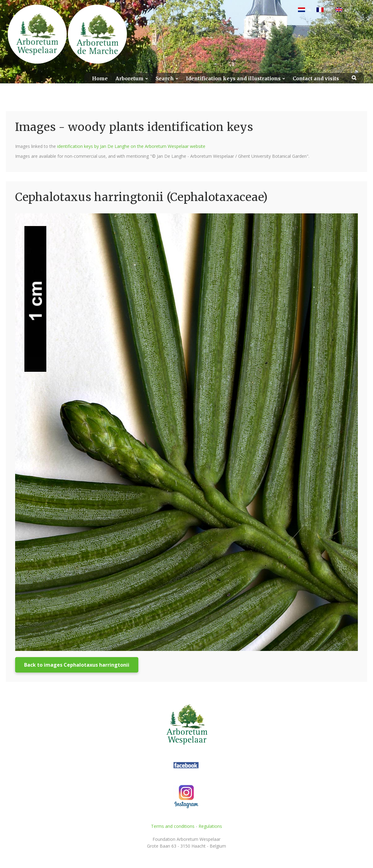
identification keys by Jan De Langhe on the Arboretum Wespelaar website (131, 146)
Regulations (210, 826)
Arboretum (130, 79)
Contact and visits (316, 79)
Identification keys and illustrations (233, 79)
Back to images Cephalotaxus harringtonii (77, 665)
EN (347, 10)
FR (328, 10)
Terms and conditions (173, 826)
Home (100, 79)
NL (309, 10)
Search (165, 79)
